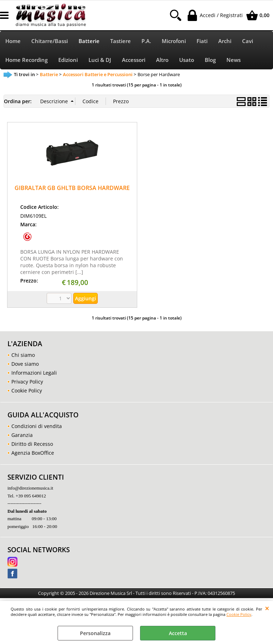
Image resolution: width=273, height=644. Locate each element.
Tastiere (121, 41)
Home (13, 41)
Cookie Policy (239, 614)
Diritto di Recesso (32, 444)
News (234, 60)
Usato (187, 60)
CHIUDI (267, 608)
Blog (210, 60)
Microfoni (174, 41)
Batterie (89, 41)
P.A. (146, 41)
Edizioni (68, 60)
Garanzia (22, 435)
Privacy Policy (27, 382)
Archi (225, 41)
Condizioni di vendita (37, 426)
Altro (162, 60)
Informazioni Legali (34, 373)
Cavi (248, 41)
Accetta (178, 633)
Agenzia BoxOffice (33, 453)
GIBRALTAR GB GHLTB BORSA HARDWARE (72, 188)
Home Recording (26, 60)
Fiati (202, 41)
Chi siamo (23, 355)
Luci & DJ (100, 60)
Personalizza (95, 633)
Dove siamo (25, 364)
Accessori (134, 60)
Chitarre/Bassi (50, 41)
